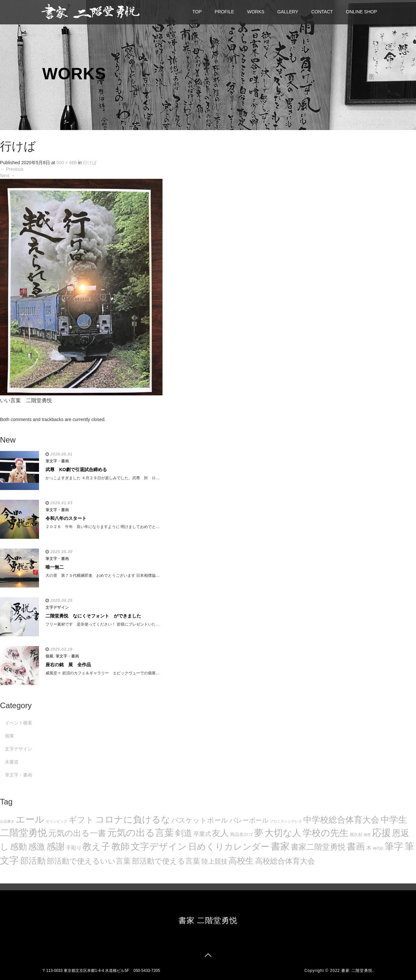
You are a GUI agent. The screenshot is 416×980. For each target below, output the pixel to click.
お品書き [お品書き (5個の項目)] (7, 821)
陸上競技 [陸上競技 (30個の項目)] (214, 861)
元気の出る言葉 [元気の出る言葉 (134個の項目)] (141, 833)
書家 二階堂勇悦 (208, 920)
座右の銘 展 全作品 (68, 665)
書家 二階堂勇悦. (357, 971)
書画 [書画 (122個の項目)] (356, 846)
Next (8, 176)
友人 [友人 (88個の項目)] (220, 833)
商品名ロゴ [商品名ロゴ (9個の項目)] (241, 834)
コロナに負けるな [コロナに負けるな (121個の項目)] (133, 819)
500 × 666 (67, 163)
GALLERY (288, 12)
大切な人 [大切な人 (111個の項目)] (283, 833)
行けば (90, 163)
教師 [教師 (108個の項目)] (121, 847)
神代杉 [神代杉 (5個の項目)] (378, 848)
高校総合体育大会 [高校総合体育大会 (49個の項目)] (285, 861)
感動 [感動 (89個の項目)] (19, 847)
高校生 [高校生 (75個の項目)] (241, 861)
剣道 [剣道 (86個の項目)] (184, 833)
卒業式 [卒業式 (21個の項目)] (202, 834)
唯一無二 (55, 567)
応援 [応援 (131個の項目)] (382, 833)
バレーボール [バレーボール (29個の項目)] (249, 820)
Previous (12, 169)
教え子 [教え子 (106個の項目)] (96, 847)
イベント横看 (19, 723)
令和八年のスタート (66, 518)
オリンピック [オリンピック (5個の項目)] (57, 821)
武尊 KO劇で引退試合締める (76, 470)
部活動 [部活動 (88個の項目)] (33, 861)
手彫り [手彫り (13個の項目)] (74, 848)
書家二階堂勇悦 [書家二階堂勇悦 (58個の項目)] (318, 847)
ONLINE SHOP (361, 12)
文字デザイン (57, 607)
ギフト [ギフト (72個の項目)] (81, 820)
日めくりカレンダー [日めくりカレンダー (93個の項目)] (229, 847)
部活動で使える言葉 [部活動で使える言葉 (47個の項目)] (166, 861)
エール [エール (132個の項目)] (30, 819)
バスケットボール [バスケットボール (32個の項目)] (200, 820)
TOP (197, 12)
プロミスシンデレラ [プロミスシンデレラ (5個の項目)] (286, 821)
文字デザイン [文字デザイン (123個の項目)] (159, 846)
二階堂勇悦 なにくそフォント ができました (93, 616)
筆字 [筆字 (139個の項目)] (394, 846)
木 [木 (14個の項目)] (369, 848)
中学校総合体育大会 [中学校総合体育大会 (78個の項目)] (341, 820)
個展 (49, 656)
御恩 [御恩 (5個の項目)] (367, 835)
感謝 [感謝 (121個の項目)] (56, 846)
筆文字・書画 (57, 461)
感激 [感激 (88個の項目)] (37, 847)
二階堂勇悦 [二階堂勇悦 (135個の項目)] (24, 833)
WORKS (256, 12)
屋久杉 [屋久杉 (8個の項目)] (356, 834)
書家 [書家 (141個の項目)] (280, 846)
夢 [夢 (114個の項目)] (259, 833)
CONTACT (322, 12)
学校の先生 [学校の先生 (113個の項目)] (325, 833)
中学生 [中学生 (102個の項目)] (394, 820)
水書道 (12, 762)
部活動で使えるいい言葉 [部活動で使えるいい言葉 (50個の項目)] (89, 861)
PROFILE (225, 12)
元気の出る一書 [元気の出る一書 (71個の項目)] (77, 833)
